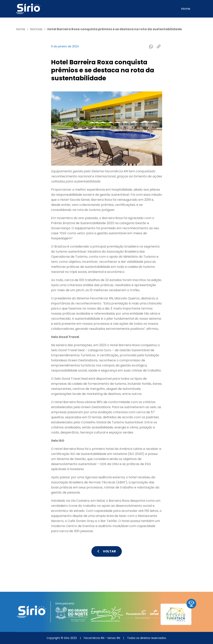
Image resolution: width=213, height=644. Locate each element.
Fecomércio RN (94, 638)
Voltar (107, 551)
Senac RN (114, 638)
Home (186, 9)
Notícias (36, 29)
